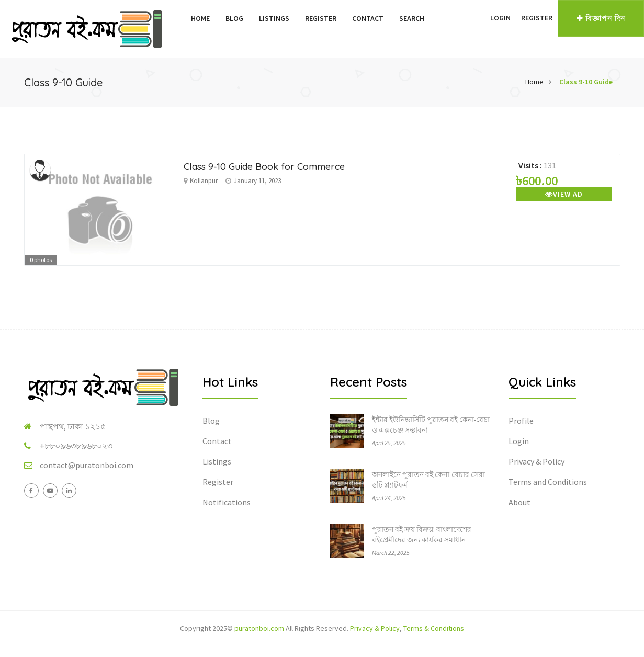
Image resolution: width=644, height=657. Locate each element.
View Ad (564, 194)
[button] (480, 18)
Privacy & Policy (536, 461)
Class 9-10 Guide (586, 82)
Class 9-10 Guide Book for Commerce (264, 167)
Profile (521, 421)
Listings (274, 18)
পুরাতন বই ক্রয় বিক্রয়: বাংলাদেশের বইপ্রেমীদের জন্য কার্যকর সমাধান (422, 535)
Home (200, 18)
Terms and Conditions (548, 482)
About (519, 502)
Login (500, 18)
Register (321, 18)
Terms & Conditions (434, 628)
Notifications (227, 502)
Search (412, 18)
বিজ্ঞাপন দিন (601, 18)
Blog (234, 18)
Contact (368, 18)
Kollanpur (204, 181)
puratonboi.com (259, 628)
